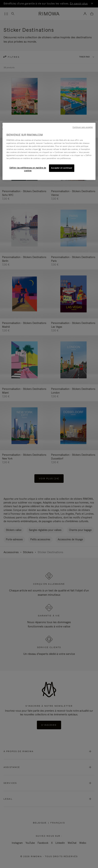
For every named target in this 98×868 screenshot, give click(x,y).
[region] (49, 151)
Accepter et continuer (62, 168)
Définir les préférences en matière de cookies (28, 169)
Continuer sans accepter (83, 127)
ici (40, 149)
